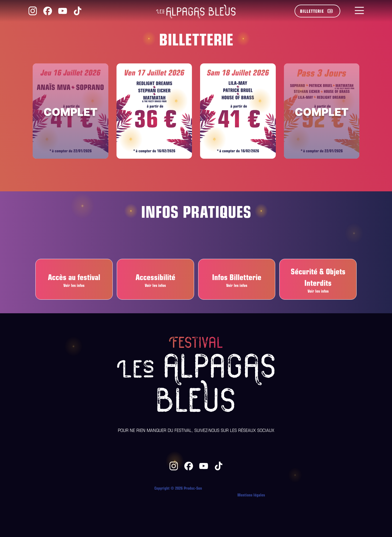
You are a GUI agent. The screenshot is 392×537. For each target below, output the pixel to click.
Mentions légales (251, 495)
